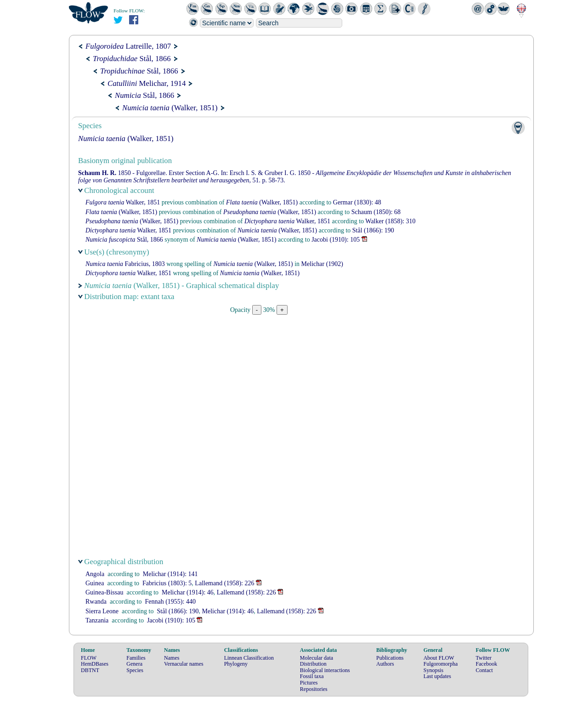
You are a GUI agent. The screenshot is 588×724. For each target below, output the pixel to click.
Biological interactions (325, 670)
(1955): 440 (170, 602)
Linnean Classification (249, 658)
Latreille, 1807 (128, 46)
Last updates (437, 676)
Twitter (484, 658)
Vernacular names (184, 664)
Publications (390, 658)
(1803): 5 (167, 583)
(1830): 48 (357, 202)
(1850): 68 (376, 212)
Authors (385, 664)
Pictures (309, 683)
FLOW (89, 658)
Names (172, 658)
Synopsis (433, 670)
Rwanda (96, 602)
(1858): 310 (390, 221)
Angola (95, 574)
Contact (484, 670)
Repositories (314, 689)
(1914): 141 (170, 574)
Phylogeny (236, 664)
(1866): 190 (373, 230)
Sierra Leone (102, 611)
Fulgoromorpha (441, 664)
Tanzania (97, 620)
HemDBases (95, 664)
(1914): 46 (188, 592)
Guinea (95, 583)
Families (136, 658)
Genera (134, 664)
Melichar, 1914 (147, 83)
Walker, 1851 (123, 202)
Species (135, 670)
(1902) (322, 264)
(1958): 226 (224, 583)
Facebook (487, 664)
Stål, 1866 (132, 59)
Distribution (313, 664)
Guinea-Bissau (104, 592)
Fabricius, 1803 (125, 264)
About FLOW (439, 658)
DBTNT (90, 670)
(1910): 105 (336, 240)
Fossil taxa (312, 676)
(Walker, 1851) (170, 108)
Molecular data (317, 658)
